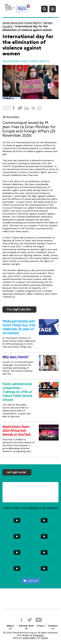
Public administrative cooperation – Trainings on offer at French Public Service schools (17, 392)
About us (10, 627)
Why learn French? (16, 357)
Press (41, 626)
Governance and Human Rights (22, 23)
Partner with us (26, 627)
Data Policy (29, 638)
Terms (44, 638)
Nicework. (38, 635)
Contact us (53, 627)
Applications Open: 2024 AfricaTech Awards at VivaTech (17, 430)
